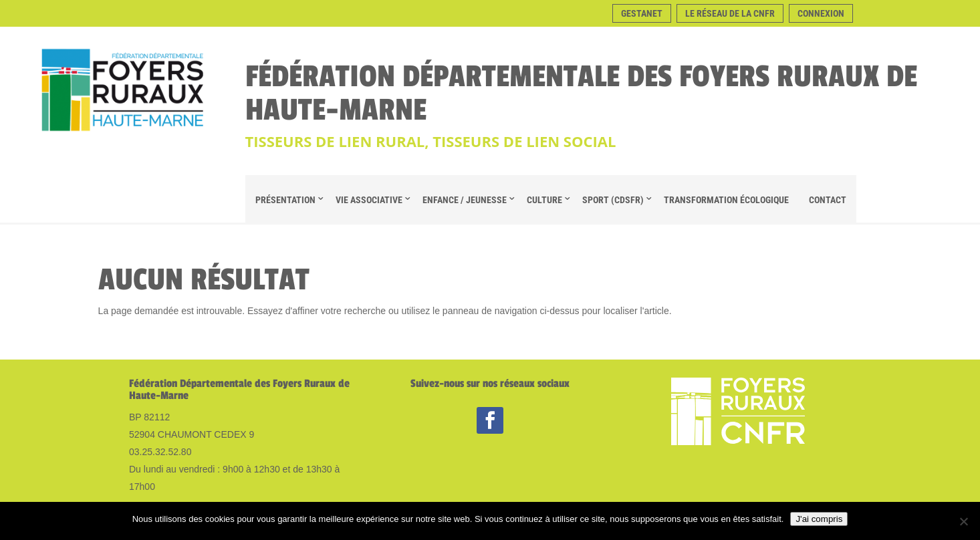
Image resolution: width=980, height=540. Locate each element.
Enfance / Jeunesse (465, 200)
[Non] (963, 521)
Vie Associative (369, 200)
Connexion (821, 13)
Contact (828, 200)
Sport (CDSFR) (613, 200)
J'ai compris (819, 519)
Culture (544, 200)
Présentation (285, 200)
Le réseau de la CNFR (730, 13)
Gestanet (642, 13)
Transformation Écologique (726, 200)
